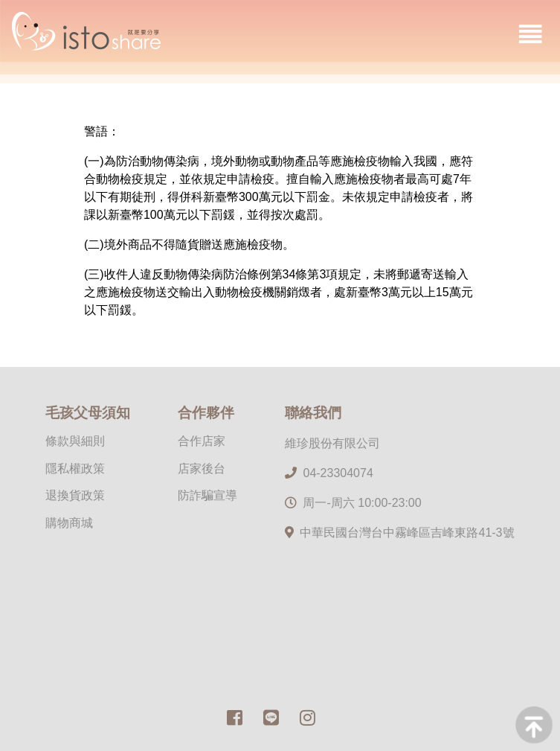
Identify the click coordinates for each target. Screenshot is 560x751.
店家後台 (202, 469)
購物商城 (69, 523)
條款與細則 (75, 441)
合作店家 (202, 441)
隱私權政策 (75, 469)
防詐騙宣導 (207, 495)
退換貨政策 (75, 495)
